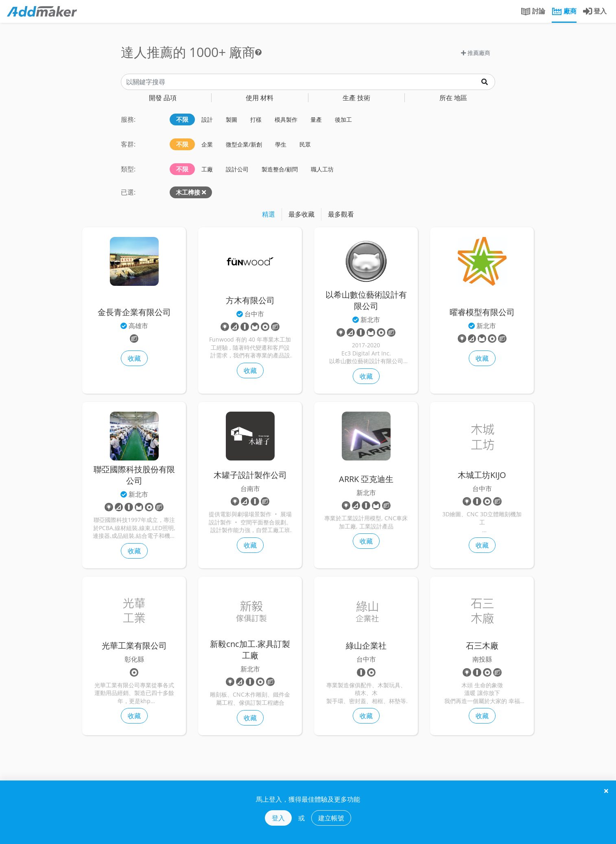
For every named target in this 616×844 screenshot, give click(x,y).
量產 (316, 119)
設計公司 (237, 169)
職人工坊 (322, 169)
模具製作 (286, 119)
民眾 (305, 144)
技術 (356, 98)
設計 (207, 119)
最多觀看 (341, 214)
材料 (260, 98)
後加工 (343, 119)
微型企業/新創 (244, 144)
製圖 (232, 119)
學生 (281, 144)
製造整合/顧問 (280, 169)
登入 (278, 818)
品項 (163, 98)
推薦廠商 (476, 53)
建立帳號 (331, 818)
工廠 (207, 169)
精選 (269, 214)
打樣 (256, 119)
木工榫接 (188, 192)
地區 (453, 98)
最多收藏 (301, 214)
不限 (182, 119)
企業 (207, 144)
